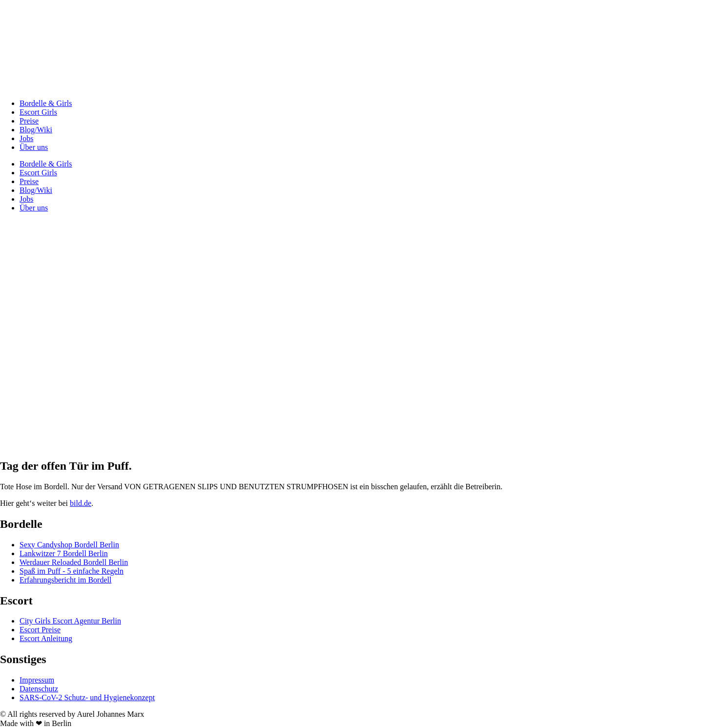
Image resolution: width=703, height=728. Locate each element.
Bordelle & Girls (46, 103)
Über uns (34, 147)
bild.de (81, 503)
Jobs (26, 138)
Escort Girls (38, 112)
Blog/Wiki (36, 130)
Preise (29, 121)
